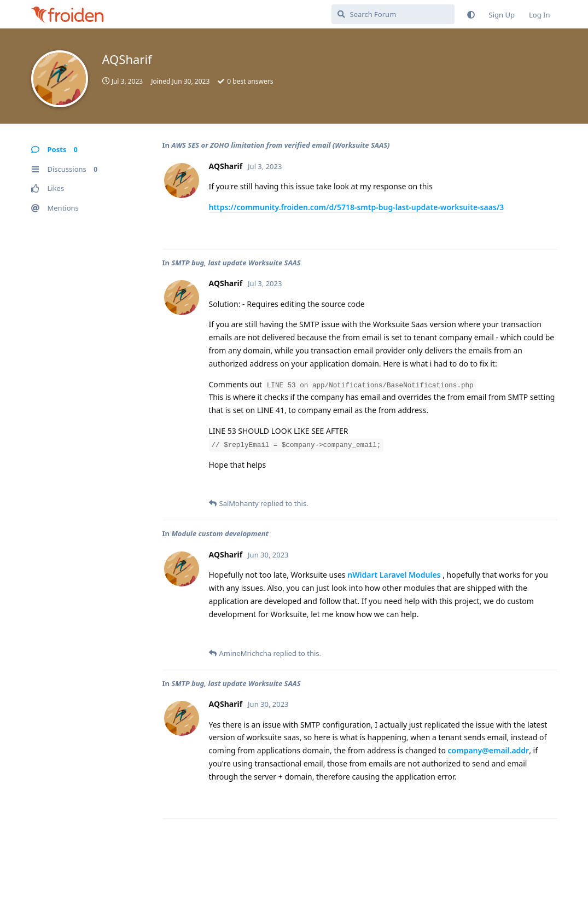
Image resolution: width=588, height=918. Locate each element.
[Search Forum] (393, 14)
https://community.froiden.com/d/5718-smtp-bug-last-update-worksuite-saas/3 (357, 207)
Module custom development (220, 533)
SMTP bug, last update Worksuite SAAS (236, 263)
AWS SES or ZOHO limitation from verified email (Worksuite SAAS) (280, 145)
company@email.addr (489, 750)
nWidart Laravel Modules (395, 575)
